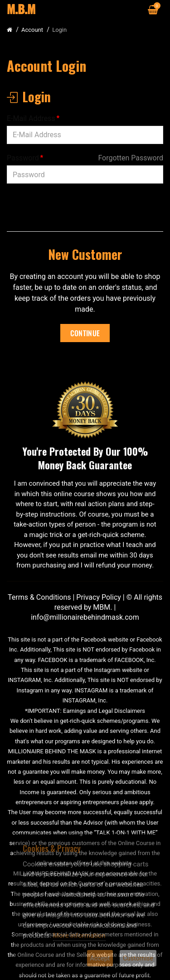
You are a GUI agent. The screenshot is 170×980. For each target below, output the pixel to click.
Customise (138, 958)
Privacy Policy (99, 597)
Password (23, 158)
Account (32, 30)
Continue (85, 333)
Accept (100, 958)
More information (79, 935)
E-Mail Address (31, 118)
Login (59, 30)
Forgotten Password (131, 158)
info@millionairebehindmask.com (85, 617)
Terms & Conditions (39, 597)
